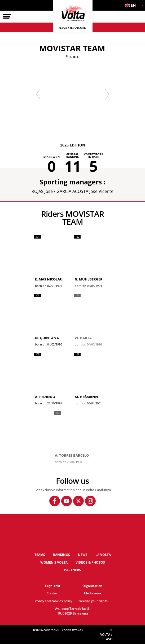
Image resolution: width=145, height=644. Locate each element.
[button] (132, 5)
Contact (53, 593)
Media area (93, 593)
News (83, 555)
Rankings (61, 555)
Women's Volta (54, 562)
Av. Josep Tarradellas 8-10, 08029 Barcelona (73, 611)
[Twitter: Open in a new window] (78, 501)
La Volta (103, 555)
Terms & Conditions (46, 630)
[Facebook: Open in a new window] (55, 501)
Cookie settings (72, 630)
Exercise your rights (93, 601)
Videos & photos (90, 562)
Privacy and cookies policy (53, 601)
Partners (72, 570)
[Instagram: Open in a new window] (90, 501)
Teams (40, 555)
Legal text (53, 586)
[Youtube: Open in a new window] (67, 501)
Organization (92, 586)
